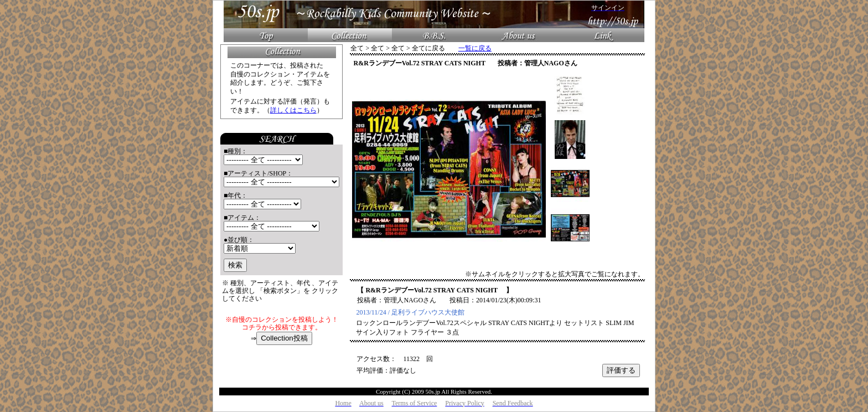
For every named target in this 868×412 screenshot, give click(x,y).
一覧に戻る (475, 48)
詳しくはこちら (293, 110)
